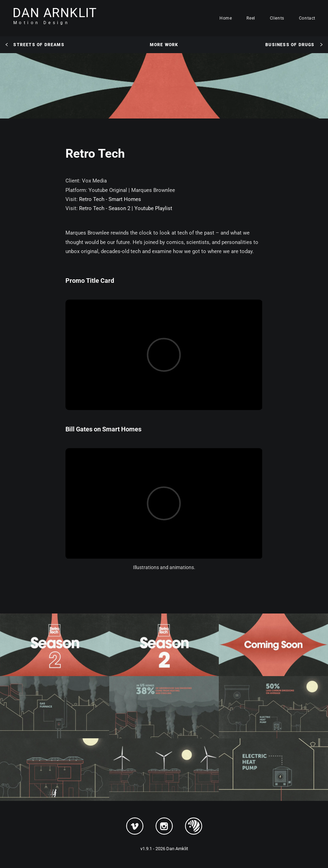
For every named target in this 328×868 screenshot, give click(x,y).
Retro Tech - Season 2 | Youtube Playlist (126, 208)
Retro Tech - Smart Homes (110, 199)
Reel (251, 18)
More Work (164, 45)
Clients (277, 18)
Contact (307, 18)
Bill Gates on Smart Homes (103, 429)
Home (226, 18)
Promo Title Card (90, 281)
